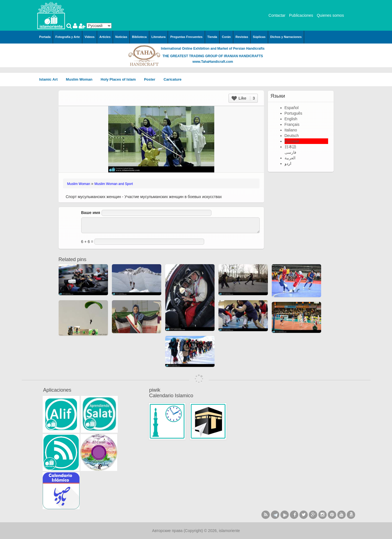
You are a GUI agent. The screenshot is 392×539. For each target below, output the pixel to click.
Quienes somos (330, 15)
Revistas (242, 37)
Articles (105, 37)
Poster (151, 79)
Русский (292, 141)
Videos (90, 37)
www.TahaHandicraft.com (213, 62)
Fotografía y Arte (68, 37)
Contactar (277, 15)
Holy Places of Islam (120, 79)
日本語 (290, 147)
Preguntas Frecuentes (186, 37)
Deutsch (292, 136)
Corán (226, 37)
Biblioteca (139, 37)
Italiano (291, 130)
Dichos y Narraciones (286, 37)
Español (292, 108)
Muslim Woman (81, 79)
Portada (45, 37)
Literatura (159, 37)
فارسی (290, 152)
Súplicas (259, 37)
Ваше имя (91, 213)
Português (294, 113)
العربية (290, 158)
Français (292, 124)
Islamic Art (50, 79)
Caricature (172, 79)
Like (243, 98)
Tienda (212, 37)
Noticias (121, 37)
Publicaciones (301, 15)
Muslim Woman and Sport (114, 184)
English (291, 119)
